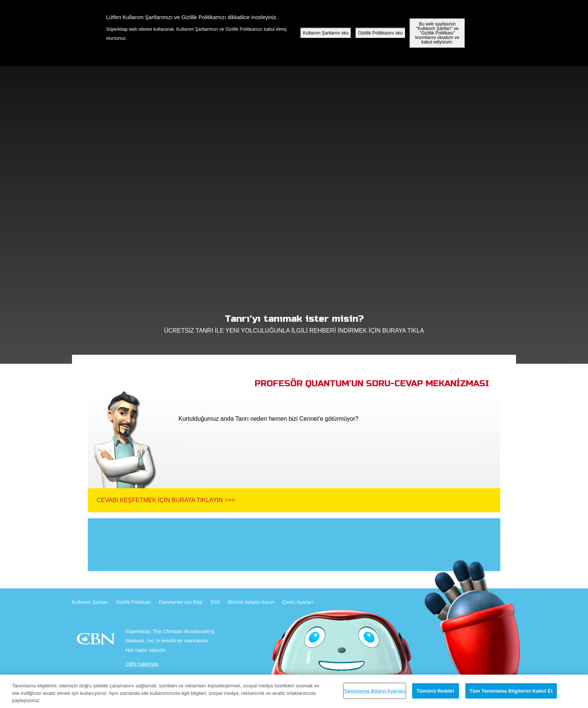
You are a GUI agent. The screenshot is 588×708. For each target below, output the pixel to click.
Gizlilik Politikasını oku (380, 33)
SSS (215, 602)
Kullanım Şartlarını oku (326, 33)
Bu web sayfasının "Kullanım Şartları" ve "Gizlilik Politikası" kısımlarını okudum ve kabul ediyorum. (437, 33)
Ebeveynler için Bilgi (180, 602)
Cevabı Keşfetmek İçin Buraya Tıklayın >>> (166, 500)
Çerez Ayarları (298, 602)
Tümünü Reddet (436, 691)
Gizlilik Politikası (133, 602)
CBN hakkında (142, 664)
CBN (97, 641)
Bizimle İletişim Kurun (251, 602)
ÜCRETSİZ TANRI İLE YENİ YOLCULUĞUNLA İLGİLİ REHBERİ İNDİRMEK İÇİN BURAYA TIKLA (294, 322)
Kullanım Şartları (90, 602)
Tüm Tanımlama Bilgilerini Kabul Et (511, 691)
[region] (294, 691)
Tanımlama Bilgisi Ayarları (375, 691)
